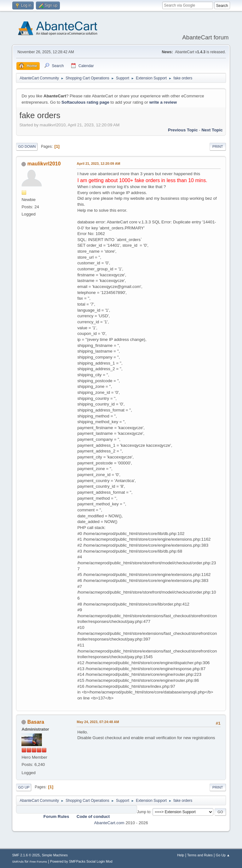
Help (181, 855)
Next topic (212, 130)
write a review (163, 102)
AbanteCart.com (109, 823)
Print (218, 147)
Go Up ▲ (223, 855)
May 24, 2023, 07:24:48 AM (98, 722)
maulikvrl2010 (44, 164)
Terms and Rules (200, 855)
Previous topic (183, 130)
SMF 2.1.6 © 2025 (26, 855)
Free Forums (38, 862)
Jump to (144, 812)
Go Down (27, 147)
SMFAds (18, 862)
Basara (36, 722)
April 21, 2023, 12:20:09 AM (98, 164)
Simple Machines (55, 855)
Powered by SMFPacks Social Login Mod (81, 861)
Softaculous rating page (85, 102)
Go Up (24, 787)
